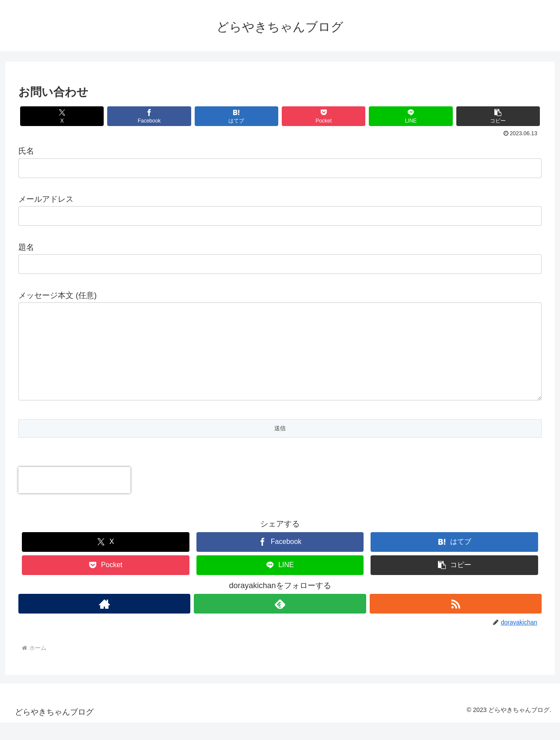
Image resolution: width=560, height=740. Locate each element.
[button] (498, 116)
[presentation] (74, 498)
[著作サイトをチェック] (104, 621)
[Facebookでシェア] (149, 116)
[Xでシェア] (62, 116)
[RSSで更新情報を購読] (456, 621)
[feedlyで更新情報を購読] (280, 621)
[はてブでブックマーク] (236, 116)
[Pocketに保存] (324, 116)
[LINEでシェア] (411, 116)
